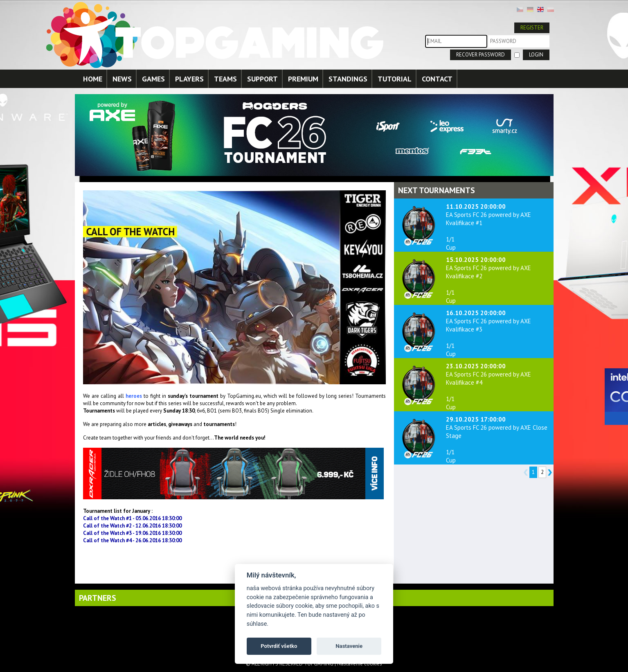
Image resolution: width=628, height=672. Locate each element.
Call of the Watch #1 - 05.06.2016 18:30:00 (132, 518)
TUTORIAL (395, 79)
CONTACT (437, 79)
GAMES (153, 79)
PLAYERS (189, 79)
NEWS (122, 79)
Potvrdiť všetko (279, 646)
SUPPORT (262, 79)
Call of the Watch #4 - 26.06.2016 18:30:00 (132, 540)
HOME (93, 79)
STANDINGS (348, 79)
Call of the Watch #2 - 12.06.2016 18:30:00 (132, 526)
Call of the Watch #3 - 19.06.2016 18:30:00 (132, 533)
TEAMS (225, 79)
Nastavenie (349, 646)
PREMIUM (303, 79)
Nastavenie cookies (360, 664)
